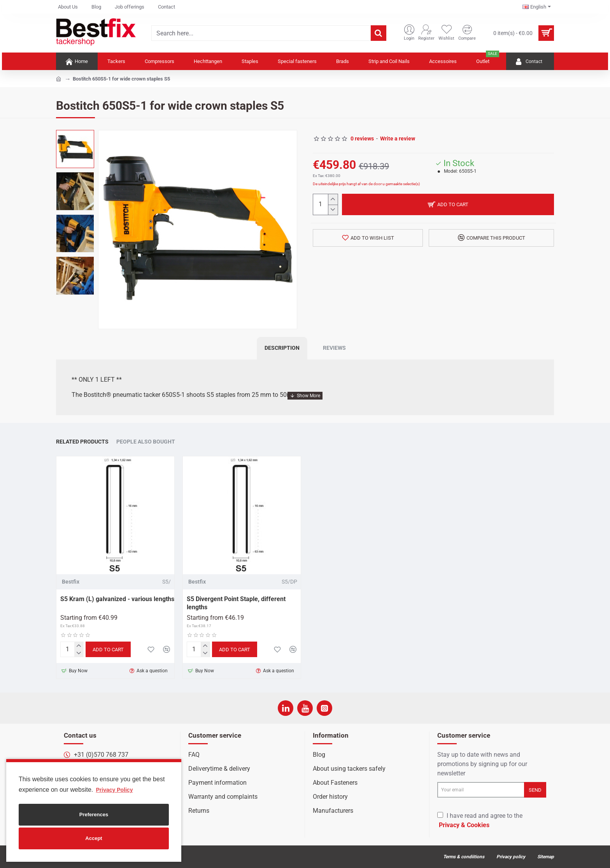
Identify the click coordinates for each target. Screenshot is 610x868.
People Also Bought (146, 442)
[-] (333, 210)
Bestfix (71, 582)
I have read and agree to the (480, 821)
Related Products (82, 442)
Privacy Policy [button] (114, 790)
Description (282, 348)
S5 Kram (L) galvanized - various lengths (117, 599)
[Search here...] (379, 33)
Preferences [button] (94, 815)
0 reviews (362, 139)
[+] (333, 199)
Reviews (334, 348)
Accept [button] (94, 838)
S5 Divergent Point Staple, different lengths (236, 603)
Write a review (398, 139)
